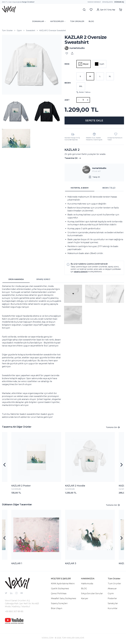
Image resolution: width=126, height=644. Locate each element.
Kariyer (85, 598)
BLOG (91, 21)
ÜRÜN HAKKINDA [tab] (16, 279)
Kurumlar (113, 608)
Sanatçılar (113, 603)
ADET (67, 100)
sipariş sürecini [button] (81, 272)
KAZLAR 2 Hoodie (75, 486)
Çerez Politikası (59, 593)
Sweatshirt (31, 30)
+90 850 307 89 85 (14, 611)
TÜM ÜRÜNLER (77, 21)
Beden (68, 83)
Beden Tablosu (83, 92)
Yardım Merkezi (94, 2)
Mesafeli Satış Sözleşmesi (64, 598)
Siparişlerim (108, 2)
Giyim (19, 30)
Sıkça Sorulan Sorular (92, 593)
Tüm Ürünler (7, 30)
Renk (67, 64)
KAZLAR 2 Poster (21, 486)
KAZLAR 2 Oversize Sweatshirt (53, 30)
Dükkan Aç (119, 2)
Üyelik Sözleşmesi (60, 589)
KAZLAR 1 (17, 563)
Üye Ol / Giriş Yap (106, 10)
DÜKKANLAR (39, 21)
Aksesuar (112, 589)
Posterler (112, 598)
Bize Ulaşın (57, 608)
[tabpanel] (94, 225)
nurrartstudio (99, 168)
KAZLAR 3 (71, 563)
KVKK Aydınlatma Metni (63, 584)
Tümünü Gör (113, 427)
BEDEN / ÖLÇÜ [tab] (109, 188)
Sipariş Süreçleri (59, 603)
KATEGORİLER (58, 21)
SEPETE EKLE (94, 120)
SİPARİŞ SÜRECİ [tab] (43, 279)
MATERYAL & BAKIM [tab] (80, 188)
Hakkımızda (87, 584)
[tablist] (94, 188)
